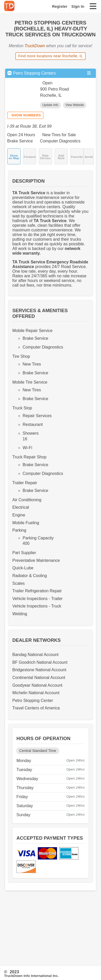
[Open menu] (89, 73)
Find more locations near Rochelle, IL (51, 56)
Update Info (50, 105)
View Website (75, 105)
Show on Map (14, 157)
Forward (30, 157)
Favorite (77, 157)
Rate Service (45, 157)
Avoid (89, 157)
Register (60, 6)
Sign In (78, 6)
